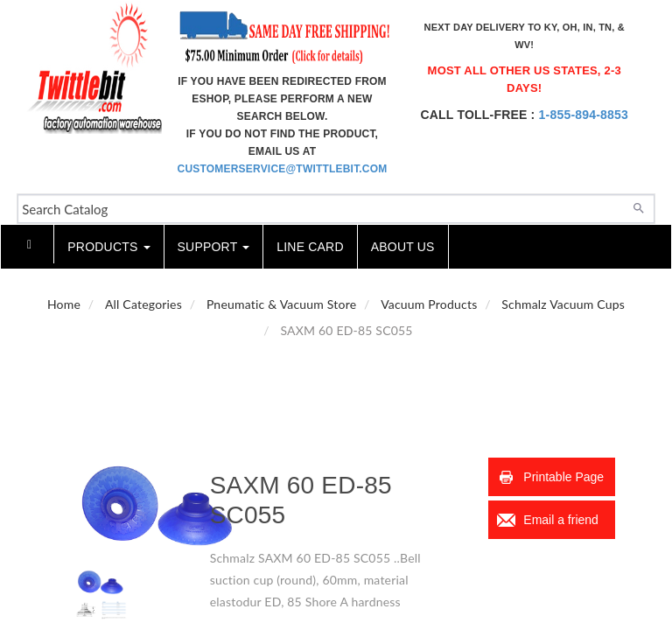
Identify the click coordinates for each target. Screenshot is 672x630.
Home (64, 304)
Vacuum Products (429, 304)
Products (108, 247)
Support (214, 247)
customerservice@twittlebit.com (283, 169)
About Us (403, 247)
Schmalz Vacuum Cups (563, 304)
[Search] (639, 206)
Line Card (310, 247)
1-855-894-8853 (584, 115)
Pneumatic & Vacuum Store (281, 304)
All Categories (143, 304)
